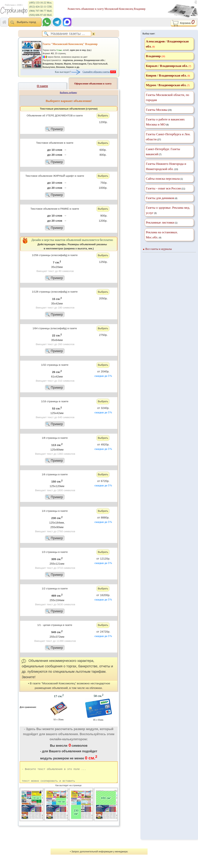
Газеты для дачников (160, 198)
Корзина (184, 23)
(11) (165, 188)
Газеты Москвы (157, 110)
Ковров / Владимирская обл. (166, 75)
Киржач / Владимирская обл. (167, 66)
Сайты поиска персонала (163, 179)
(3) (168, 210)
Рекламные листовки (160, 222)
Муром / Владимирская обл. (166, 85)
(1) (164, 179)
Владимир (153, 56)
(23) (159, 110)
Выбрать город (25, 22)
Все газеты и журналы (159, 249)
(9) (165, 122)
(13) (166, 166)
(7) (163, 152)
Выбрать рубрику (68, 93)
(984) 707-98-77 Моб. (41, 11)
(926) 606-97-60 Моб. (41, 15)
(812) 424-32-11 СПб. (41, 7)
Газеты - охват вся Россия (163, 188)
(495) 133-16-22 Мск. (41, 3)
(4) (162, 198)
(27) (168, 137)
